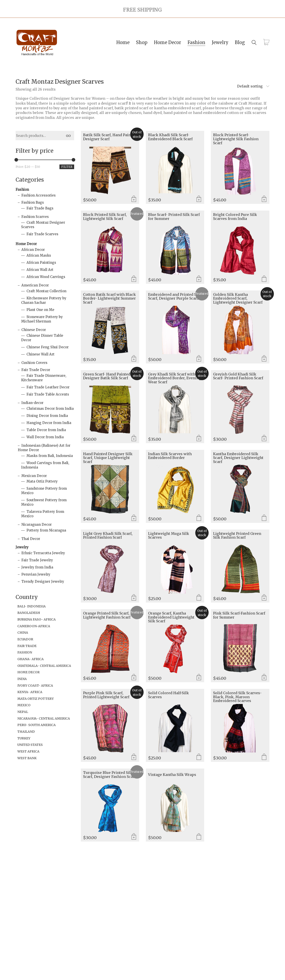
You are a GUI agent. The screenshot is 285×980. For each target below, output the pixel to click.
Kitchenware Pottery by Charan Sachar (44, 300)
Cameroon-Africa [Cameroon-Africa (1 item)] (34, 626)
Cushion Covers (34, 363)
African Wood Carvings (46, 277)
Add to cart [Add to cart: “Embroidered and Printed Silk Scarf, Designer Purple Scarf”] (199, 359)
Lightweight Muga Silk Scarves (169, 536)
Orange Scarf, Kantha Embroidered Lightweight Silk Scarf (171, 617)
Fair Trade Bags (40, 208)
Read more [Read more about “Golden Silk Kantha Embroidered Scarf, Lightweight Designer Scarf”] (264, 359)
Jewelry (22, 547)
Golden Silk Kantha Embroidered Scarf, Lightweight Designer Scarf (238, 299)
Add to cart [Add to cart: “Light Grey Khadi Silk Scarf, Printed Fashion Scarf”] (134, 598)
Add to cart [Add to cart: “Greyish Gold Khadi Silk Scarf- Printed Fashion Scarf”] (264, 438)
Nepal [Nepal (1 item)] (23, 712)
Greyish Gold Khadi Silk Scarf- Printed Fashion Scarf (238, 376)
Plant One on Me (40, 310)
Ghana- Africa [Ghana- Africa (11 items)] (31, 659)
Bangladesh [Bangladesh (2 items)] (29, 613)
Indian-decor (32, 403)
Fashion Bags (33, 202)
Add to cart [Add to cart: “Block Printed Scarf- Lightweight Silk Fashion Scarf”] (264, 199)
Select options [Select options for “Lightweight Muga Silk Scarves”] (199, 598)
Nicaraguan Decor (37, 524)
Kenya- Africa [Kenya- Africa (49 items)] (30, 692)
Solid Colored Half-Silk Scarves (168, 695)
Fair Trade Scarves (42, 234)
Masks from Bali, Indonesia (50, 456)
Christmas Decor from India (50, 409)
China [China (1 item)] (23, 633)
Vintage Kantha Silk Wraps (172, 775)
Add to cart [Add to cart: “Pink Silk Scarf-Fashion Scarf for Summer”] (264, 678)
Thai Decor (31, 539)
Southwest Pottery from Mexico (44, 502)
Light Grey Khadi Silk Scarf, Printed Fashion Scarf (108, 536)
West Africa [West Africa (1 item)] (28, 751)
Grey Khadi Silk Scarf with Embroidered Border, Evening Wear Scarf (175, 378)
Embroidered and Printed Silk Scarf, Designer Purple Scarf (175, 297)
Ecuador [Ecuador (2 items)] (25, 639)
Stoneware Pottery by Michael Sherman (42, 319)
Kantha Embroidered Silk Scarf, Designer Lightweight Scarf (238, 458)
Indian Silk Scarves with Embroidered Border (170, 456)
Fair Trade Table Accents (48, 394)
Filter (67, 167)
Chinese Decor (34, 330)
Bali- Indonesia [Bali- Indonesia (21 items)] (32, 606)
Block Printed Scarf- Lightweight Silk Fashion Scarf (236, 139)
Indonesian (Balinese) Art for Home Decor (44, 448)
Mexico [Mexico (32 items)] (24, 705)
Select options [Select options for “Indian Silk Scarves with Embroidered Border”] (199, 518)
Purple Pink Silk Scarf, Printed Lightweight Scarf (106, 695)
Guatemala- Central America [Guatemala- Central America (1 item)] (44, 666)
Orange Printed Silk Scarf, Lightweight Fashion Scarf (107, 615)
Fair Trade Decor (36, 370)
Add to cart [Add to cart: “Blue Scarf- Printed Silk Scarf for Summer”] (199, 279)
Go (68, 136)
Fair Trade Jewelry (37, 560)
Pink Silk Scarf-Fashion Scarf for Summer (239, 615)
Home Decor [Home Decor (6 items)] (28, 672)
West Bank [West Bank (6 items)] (27, 758)
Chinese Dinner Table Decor (42, 338)
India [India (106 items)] (22, 679)
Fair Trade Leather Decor (48, 387)
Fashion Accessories (39, 195)
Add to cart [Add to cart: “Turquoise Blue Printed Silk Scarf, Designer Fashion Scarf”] (134, 837)
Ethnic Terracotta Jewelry (43, 553)
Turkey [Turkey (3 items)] (24, 738)
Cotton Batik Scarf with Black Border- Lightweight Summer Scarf (109, 299)
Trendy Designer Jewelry (43, 581)
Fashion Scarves (35, 217)
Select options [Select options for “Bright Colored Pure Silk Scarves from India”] (264, 279)
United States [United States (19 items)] (30, 745)
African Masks (39, 255)
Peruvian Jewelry (36, 574)
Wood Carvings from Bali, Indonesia (45, 465)
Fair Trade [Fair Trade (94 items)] (27, 646)
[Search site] (254, 43)
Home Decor (26, 244)
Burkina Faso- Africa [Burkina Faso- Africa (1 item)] (37, 619)
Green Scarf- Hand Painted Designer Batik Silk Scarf (107, 376)
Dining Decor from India (47, 416)
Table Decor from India (46, 430)
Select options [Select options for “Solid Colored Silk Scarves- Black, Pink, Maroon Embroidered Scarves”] (264, 757)
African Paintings (41, 263)
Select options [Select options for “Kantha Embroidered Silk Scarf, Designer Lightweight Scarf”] (264, 518)
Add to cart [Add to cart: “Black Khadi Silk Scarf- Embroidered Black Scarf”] (199, 199)
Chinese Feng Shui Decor (48, 347)
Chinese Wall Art (41, 354)
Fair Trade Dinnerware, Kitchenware (44, 378)
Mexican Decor (34, 476)
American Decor (35, 285)
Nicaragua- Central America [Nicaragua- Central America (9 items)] (44, 718)
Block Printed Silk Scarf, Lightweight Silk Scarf (105, 217)
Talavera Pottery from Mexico (43, 514)
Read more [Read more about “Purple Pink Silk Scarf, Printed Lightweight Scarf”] (134, 757)
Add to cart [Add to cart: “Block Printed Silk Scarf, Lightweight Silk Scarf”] (134, 279)
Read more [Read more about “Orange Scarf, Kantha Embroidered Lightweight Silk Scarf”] (199, 678)
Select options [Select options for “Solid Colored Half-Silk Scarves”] (199, 757)
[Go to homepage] (37, 43)
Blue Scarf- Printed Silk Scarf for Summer (174, 217)
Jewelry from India (37, 567)
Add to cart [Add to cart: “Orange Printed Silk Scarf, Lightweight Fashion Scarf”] (134, 678)
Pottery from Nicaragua (46, 530)
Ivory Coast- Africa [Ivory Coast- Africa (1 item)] (35, 686)
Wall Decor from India (45, 437)
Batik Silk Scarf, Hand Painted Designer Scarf (110, 137)
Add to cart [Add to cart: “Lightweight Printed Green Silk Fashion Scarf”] (264, 598)
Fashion (22, 190)
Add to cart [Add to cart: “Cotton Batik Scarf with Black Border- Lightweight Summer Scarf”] (134, 359)
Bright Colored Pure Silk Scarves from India (235, 217)
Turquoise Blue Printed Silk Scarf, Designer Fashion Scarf (109, 775)
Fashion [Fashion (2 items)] (25, 652)
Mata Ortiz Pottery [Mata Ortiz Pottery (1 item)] (36, 699)
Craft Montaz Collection (46, 291)
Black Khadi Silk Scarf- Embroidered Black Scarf (170, 137)
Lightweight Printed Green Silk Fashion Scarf (237, 536)
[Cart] (266, 43)
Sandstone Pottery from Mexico (44, 491)
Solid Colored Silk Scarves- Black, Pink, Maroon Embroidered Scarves (237, 697)
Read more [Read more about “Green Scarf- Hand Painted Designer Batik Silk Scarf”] (134, 438)
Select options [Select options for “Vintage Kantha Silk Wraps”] (199, 837)
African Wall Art (40, 270)
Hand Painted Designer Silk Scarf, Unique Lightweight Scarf (108, 458)
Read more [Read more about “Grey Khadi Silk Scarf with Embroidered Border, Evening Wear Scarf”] (199, 438)
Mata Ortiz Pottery (42, 481)
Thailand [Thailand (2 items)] (26, 732)
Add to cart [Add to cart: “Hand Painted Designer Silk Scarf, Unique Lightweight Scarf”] (134, 518)
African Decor (33, 250)
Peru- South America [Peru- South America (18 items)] (37, 725)
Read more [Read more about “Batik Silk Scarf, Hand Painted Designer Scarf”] (134, 199)
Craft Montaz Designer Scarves (43, 225)
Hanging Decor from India (49, 423)
